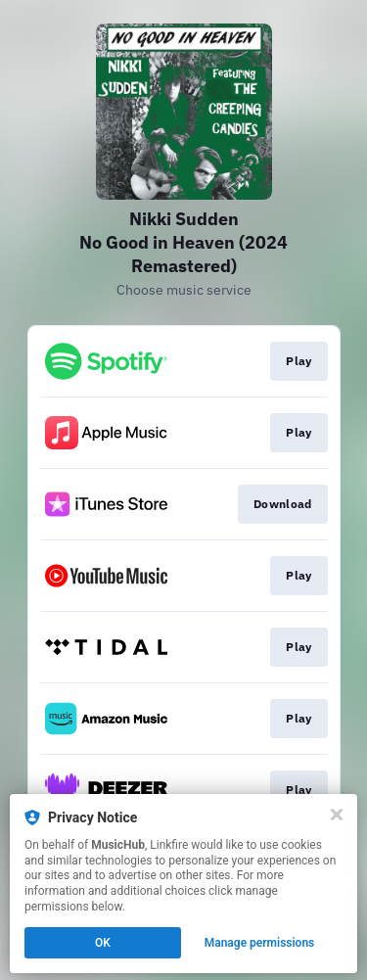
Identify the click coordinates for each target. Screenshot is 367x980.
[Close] (337, 815)
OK (103, 943)
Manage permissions (260, 943)
